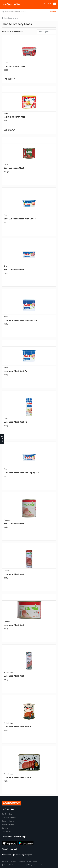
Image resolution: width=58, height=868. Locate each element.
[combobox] (46, 32)
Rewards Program (8, 821)
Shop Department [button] (10, 18)
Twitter (17, 855)
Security (5, 861)
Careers (5, 828)
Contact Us (6, 832)
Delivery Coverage (9, 818)
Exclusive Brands (8, 824)
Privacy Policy (32, 861)
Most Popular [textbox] (44, 32)
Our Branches (7, 814)
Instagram (27, 855)
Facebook (7, 855)
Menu (2, 439)
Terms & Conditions (18, 861)
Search (53, 12)
